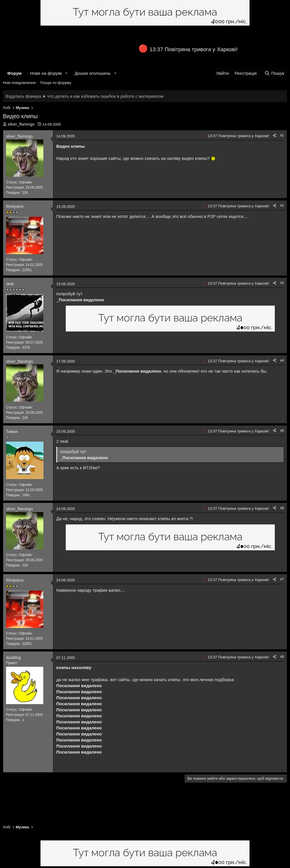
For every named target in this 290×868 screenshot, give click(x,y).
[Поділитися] (274, 136)
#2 (282, 206)
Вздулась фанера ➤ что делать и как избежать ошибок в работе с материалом (85, 96)
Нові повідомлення (19, 83)
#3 (282, 283)
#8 (282, 657)
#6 (282, 508)
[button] (66, 73)
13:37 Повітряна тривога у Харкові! (194, 49)
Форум (14, 73)
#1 (282, 135)
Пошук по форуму (56, 83)
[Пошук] (274, 73)
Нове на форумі (46, 73)
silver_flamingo (21, 124)
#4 (282, 361)
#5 (282, 431)
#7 (282, 579)
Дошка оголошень (93, 73)
